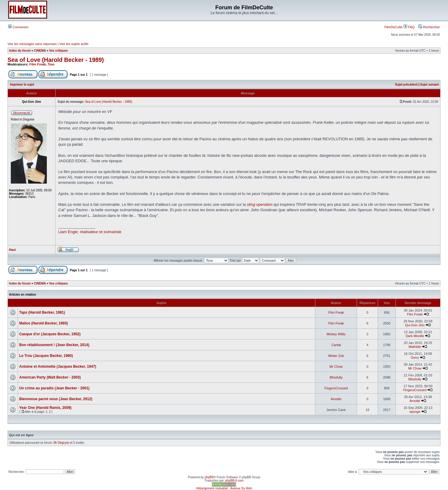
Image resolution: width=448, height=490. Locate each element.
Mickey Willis (336, 334)
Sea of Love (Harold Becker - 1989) (56, 60)
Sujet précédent (406, 85)
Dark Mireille (415, 336)
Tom (51, 64)
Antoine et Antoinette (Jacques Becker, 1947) (58, 367)
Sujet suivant (429, 85)
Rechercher (429, 27)
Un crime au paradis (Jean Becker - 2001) (54, 388)
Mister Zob (336, 356)
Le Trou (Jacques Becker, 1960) (46, 356)
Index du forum (20, 51)
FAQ (409, 27)
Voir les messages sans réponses (32, 44)
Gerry (415, 358)
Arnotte (336, 399)
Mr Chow (336, 367)
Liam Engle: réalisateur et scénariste (90, 232)
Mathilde (415, 347)
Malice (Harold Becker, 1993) (44, 323)
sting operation (260, 204)
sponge (415, 412)
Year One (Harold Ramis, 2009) (45, 408)
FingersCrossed (336, 388)
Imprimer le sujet (22, 85)
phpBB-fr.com (235, 481)
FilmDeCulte (394, 27)
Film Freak (38, 64)
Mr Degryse (61, 443)
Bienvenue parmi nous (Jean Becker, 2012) (56, 399)
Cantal (336, 345)
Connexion (18, 27)
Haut (12, 250)
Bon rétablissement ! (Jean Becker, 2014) (54, 345)
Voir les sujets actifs (74, 44)
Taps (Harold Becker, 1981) (42, 312)
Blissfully (336, 377)
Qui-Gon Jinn (415, 325)
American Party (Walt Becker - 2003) (50, 377)
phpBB (209, 477)
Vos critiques (59, 51)
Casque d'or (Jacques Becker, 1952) (50, 334)
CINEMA (40, 51)
